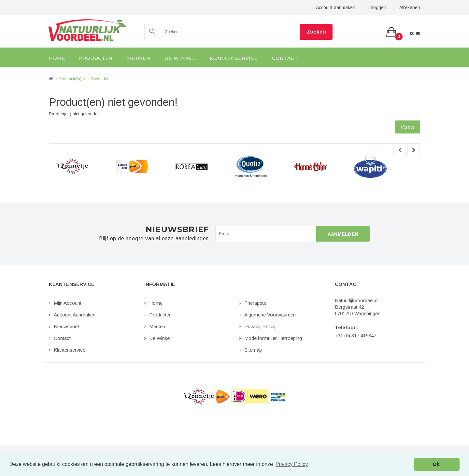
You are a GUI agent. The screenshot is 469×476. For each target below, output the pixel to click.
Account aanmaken (336, 7)
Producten (160, 315)
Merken (157, 326)
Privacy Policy (260, 326)
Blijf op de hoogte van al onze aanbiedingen (154, 239)
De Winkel (160, 338)
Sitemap (253, 350)
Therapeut (255, 303)
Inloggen (377, 7)
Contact (62, 338)
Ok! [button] (437, 464)
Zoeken (316, 32)
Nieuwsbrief (66, 326)
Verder (408, 127)
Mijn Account (68, 303)
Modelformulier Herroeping (273, 338)
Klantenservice (70, 350)
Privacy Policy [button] (292, 464)
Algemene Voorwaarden (270, 315)
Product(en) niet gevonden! (85, 79)
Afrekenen (410, 7)
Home (156, 303)
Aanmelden (343, 234)
